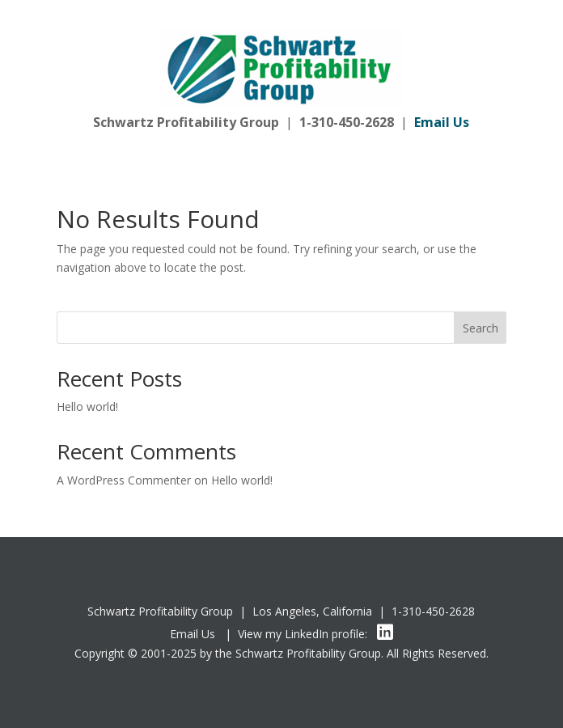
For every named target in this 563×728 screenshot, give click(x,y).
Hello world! (87, 406)
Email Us (193, 634)
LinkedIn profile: (339, 634)
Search (480, 328)
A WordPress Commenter (124, 480)
